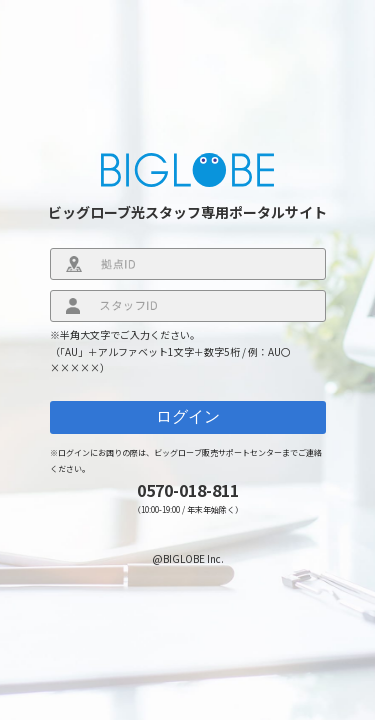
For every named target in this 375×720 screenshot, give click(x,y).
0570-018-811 (188, 490)
